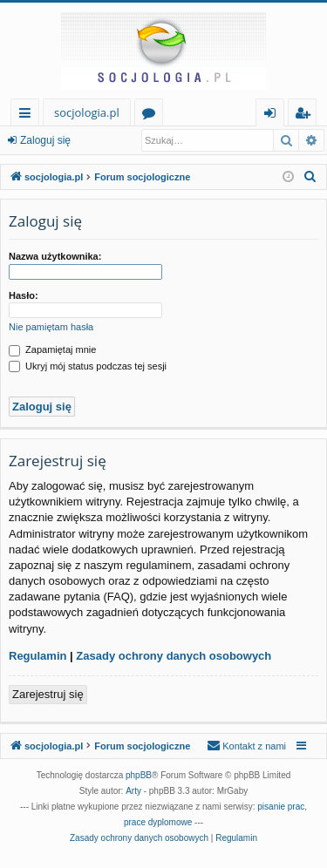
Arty (133, 791)
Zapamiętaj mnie (52, 349)
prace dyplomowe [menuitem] (158, 822)
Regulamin (37, 656)
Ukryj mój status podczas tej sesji (88, 366)
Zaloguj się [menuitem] (273, 115)
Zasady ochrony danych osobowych (174, 656)
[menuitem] (310, 177)
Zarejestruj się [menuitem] (307, 115)
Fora (152, 115)
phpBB (139, 775)
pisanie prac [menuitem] (281, 807)
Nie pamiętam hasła (51, 327)
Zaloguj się (45, 140)
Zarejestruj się (48, 694)
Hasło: (24, 295)
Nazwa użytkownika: (55, 256)
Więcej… (28, 115)
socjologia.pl (87, 112)
